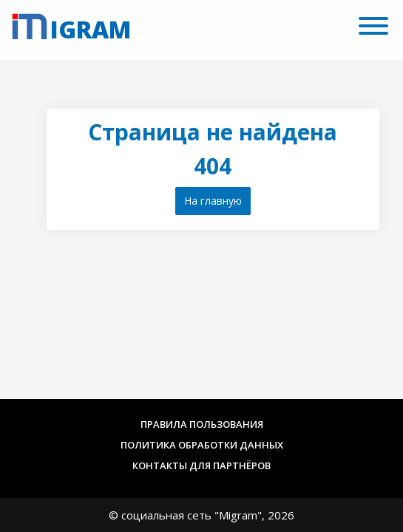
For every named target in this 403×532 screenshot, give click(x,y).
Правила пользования (202, 424)
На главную (213, 201)
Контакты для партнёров (201, 465)
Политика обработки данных (202, 445)
